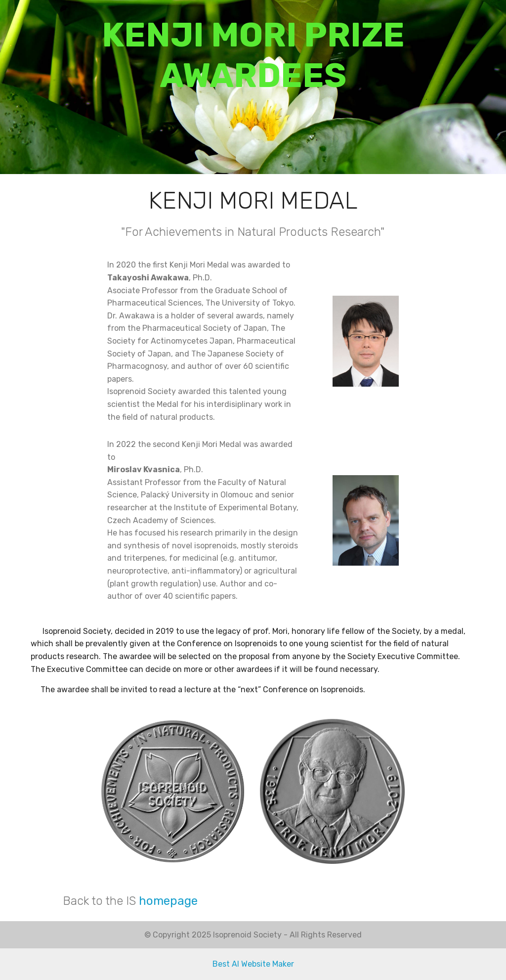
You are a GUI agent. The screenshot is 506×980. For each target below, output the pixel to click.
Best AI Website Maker (253, 964)
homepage (168, 901)
